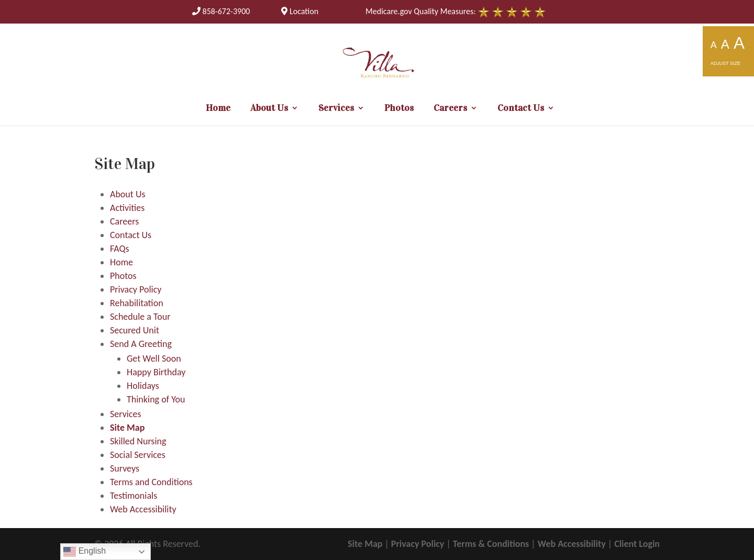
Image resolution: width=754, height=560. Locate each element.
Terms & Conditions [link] (491, 544)
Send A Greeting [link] (141, 344)
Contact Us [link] (521, 109)
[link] (221, 11)
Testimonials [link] (134, 496)
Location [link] (300, 11)
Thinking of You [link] (156, 399)
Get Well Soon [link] (154, 359)
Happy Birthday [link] (156, 372)
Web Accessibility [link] (143, 509)
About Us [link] (269, 109)
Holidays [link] (143, 386)
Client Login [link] (637, 544)
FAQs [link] (120, 249)
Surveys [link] (125, 468)
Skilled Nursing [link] (138, 441)
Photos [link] (399, 109)
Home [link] (218, 109)
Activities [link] (127, 208)
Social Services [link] (138, 455)
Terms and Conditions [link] (151, 482)
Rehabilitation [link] (137, 303)
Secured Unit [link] (135, 330)
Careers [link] (450, 109)
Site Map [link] (127, 428)
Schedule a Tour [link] (140, 317)
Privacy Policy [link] (136, 289)
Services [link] (336, 109)
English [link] (85, 552)
